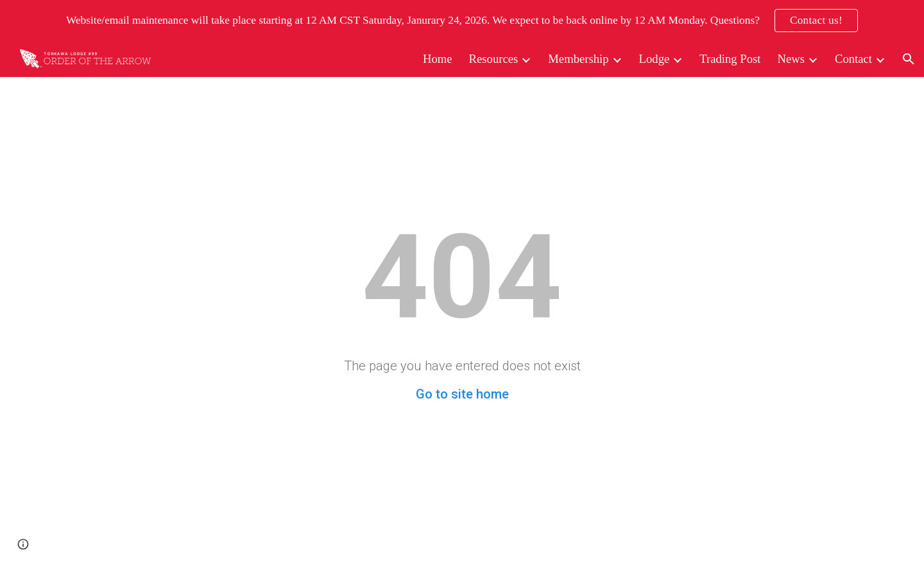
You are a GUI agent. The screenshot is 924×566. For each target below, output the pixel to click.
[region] (462, 21)
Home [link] (438, 59)
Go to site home (462, 394)
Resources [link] (494, 59)
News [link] (791, 59)
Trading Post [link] (730, 59)
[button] (909, 59)
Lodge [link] (654, 59)
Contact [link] (853, 59)
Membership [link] (578, 59)
